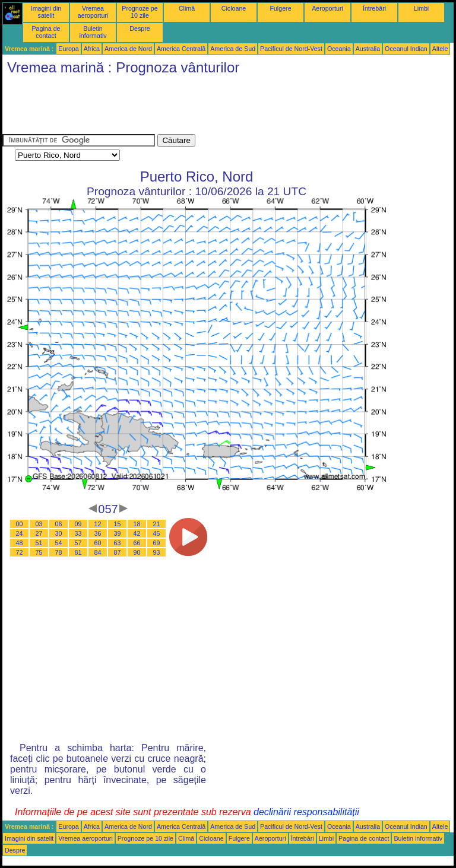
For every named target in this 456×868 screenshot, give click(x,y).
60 (98, 543)
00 (20, 524)
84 (98, 552)
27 (39, 533)
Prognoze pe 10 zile (140, 12)
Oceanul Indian (406, 49)
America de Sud (233, 49)
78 (59, 552)
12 (98, 524)
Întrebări (374, 8)
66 (137, 543)
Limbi (421, 8)
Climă (187, 8)
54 (59, 543)
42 (137, 533)
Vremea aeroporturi (93, 12)
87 (118, 552)
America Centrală (181, 49)
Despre (140, 28)
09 (78, 524)
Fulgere (280, 8)
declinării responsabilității (306, 812)
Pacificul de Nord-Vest (291, 49)
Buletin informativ (93, 32)
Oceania (339, 49)
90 (137, 552)
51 (39, 543)
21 (157, 524)
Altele (440, 49)
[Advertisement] (218, 107)
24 (20, 533)
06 (59, 524)
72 (20, 552)
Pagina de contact (46, 32)
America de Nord (128, 49)
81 (78, 552)
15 (118, 524)
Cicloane (234, 8)
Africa (92, 49)
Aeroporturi (327, 8)
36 (98, 533)
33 (78, 533)
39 (118, 533)
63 (118, 543)
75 (39, 552)
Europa (68, 49)
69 (157, 543)
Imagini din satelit (46, 12)
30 (59, 533)
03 (39, 524)
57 (78, 543)
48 (20, 543)
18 (137, 524)
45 (157, 533)
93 (157, 552)
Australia (368, 49)
